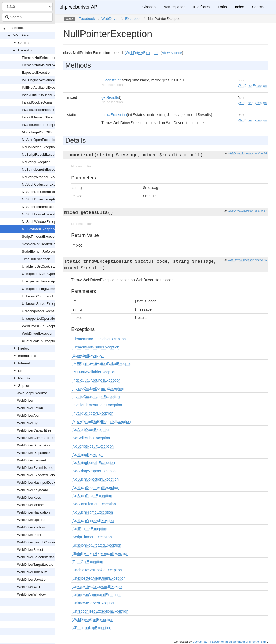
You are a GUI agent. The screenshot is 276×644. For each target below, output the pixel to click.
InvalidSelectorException (41, 125)
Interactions (27, 356)
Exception (26, 50)
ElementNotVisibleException (44, 65)
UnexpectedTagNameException (46, 289)
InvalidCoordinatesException (44, 110)
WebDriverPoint (29, 535)
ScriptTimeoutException (40, 237)
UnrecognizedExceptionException (48, 311)
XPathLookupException (40, 341)
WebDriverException (38, 333)
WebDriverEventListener (36, 468)
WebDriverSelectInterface (37, 557)
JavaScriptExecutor (32, 393)
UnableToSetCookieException (45, 266)
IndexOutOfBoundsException (44, 95)
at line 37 (261, 211)
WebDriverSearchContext (37, 542)
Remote (24, 378)
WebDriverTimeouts (32, 572)
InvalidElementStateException (45, 117)
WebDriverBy (27, 423)
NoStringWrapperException (43, 177)
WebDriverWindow (31, 594)
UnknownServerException (42, 304)
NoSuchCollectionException (43, 184)
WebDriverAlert (29, 415)
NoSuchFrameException (41, 214)
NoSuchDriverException (40, 199)
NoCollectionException (39, 147)
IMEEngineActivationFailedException (50, 80)
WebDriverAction (30, 408)
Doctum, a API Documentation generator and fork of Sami (230, 642)
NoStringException (36, 162)
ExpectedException (37, 73)
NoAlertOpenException (39, 140)
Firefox (23, 348)
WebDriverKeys (29, 497)
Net (21, 371)
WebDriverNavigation (33, 512)
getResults (110, 97)
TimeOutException (36, 259)
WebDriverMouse (30, 505)
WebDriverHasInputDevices (38, 483)
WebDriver (21, 35)
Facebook (16, 28)
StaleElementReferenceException (48, 251)
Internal (24, 363)
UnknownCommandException (45, 296)
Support (24, 386)
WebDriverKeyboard (33, 490)
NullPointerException (39, 229)
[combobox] (27, 17)
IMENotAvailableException (42, 87)
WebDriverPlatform (32, 527)
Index (239, 7)
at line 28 (261, 153)
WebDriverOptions (31, 520)
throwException (114, 115)
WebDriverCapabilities (34, 430)
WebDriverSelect (30, 550)
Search (258, 7)
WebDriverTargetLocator (36, 565)
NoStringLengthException (41, 169)
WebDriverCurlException (41, 326)
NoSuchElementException (42, 207)
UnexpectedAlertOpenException (46, 274)
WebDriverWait (29, 587)
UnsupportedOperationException (47, 319)
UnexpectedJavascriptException (46, 281)
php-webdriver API (79, 7)
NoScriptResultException (41, 155)
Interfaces (201, 7)
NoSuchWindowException (42, 222)
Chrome (24, 43)
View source (172, 53)
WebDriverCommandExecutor (40, 438)
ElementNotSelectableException (47, 58)
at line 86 (261, 260)
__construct (111, 80)
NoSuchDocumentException (44, 192)
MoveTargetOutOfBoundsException (49, 132)
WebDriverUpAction (32, 579)
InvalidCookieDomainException (46, 102)
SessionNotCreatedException (44, 244)
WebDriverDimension (33, 445)
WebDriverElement (32, 460)
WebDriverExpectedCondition (40, 475)
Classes (149, 7)
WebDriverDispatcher (33, 453)
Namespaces (174, 7)
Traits (222, 7)
